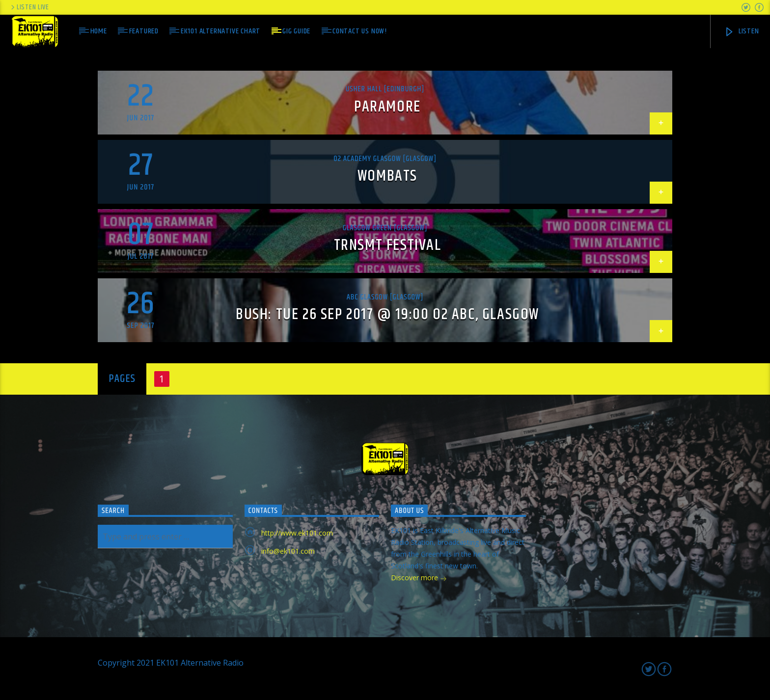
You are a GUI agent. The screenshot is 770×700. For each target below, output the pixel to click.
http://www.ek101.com (297, 533)
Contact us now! (360, 31)
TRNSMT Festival (388, 245)
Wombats (387, 176)
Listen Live (29, 7)
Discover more (419, 579)
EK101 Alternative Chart (220, 31)
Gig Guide (296, 31)
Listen (742, 31)
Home (99, 31)
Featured (144, 31)
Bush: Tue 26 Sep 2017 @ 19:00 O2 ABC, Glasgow (387, 314)
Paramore (387, 107)
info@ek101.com (288, 551)
